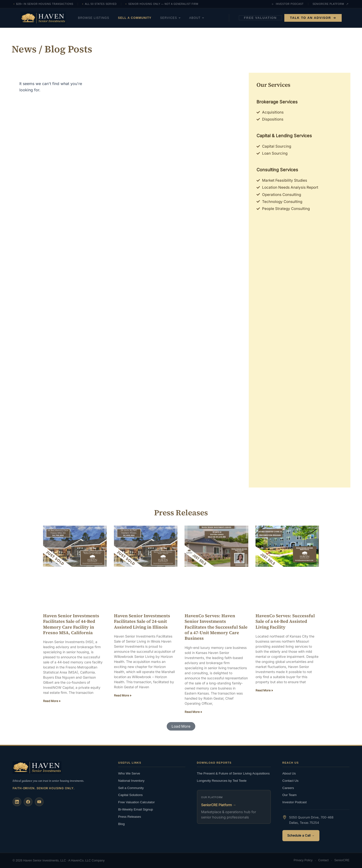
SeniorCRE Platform (331, 4)
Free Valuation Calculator (136, 802)
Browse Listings (101, 18)
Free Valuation (260, 18)
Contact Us (290, 780)
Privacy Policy (303, 861)
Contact (323, 861)
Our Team (290, 795)
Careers (288, 787)
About (204, 18)
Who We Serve (129, 773)
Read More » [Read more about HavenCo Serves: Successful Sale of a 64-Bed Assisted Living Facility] (264, 693)
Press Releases (130, 816)
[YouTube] (39, 802)
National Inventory (131, 780)
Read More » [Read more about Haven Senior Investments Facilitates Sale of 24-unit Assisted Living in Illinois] (123, 698)
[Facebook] (28, 802)
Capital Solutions (130, 795)
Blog (121, 824)
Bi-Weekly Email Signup (136, 809)
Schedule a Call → (301, 835)
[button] (181, 729)
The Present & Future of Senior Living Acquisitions (233, 773)
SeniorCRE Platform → (219, 805)
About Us (289, 773)
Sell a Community (143, 18)
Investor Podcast (288, 4)
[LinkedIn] (17, 802)
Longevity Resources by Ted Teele (222, 780)
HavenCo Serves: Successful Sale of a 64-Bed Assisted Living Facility (285, 624)
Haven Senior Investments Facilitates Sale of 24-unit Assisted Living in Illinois (142, 624)
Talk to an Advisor (313, 18)
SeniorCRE (342, 861)
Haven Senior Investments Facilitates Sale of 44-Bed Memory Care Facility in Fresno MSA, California (71, 627)
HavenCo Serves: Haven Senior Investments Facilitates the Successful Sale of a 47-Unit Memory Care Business (216, 629)
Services (178, 18)
